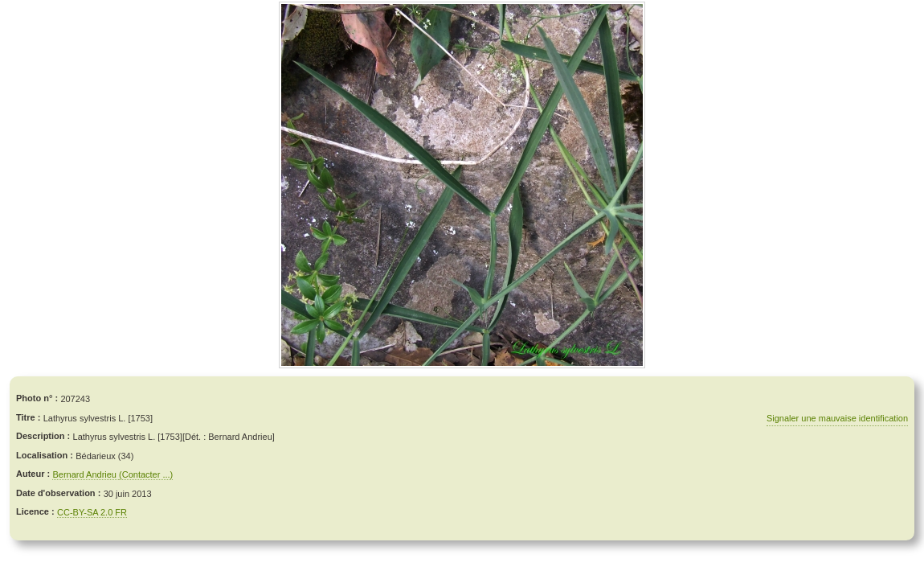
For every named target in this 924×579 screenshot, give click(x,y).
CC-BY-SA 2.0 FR (92, 512)
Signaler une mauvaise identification (837, 418)
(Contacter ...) (146, 474)
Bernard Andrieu (86, 474)
